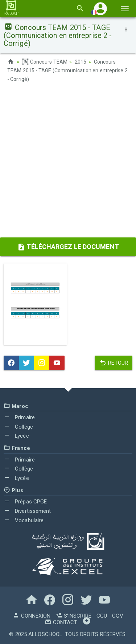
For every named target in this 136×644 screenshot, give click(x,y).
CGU (102, 616)
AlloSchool (45, 634)
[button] (100, 8)
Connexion (32, 616)
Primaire (19, 417)
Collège (18, 427)
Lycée (16, 436)
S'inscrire (74, 616)
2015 (81, 62)
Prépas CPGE (25, 502)
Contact (61, 622)
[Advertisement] (68, 162)
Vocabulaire (24, 520)
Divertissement (27, 511)
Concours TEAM (45, 62)
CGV (118, 616)
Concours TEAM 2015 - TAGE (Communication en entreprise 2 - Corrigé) (67, 70)
